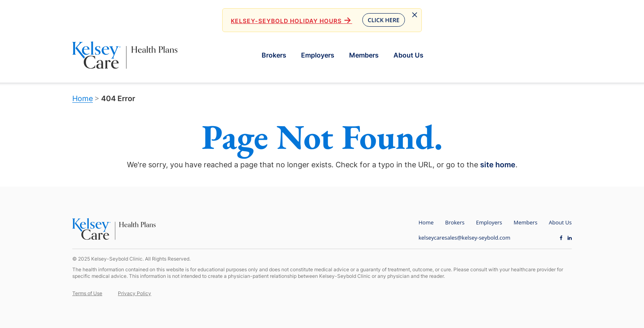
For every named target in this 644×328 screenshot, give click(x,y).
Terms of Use (87, 293)
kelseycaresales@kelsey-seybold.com (464, 238)
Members (364, 55)
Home (83, 98)
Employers (318, 55)
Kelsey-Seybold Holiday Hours (291, 21)
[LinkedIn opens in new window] (570, 238)
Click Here (383, 20)
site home (498, 165)
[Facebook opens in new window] (561, 238)
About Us (408, 55)
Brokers (274, 55)
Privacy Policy (135, 293)
